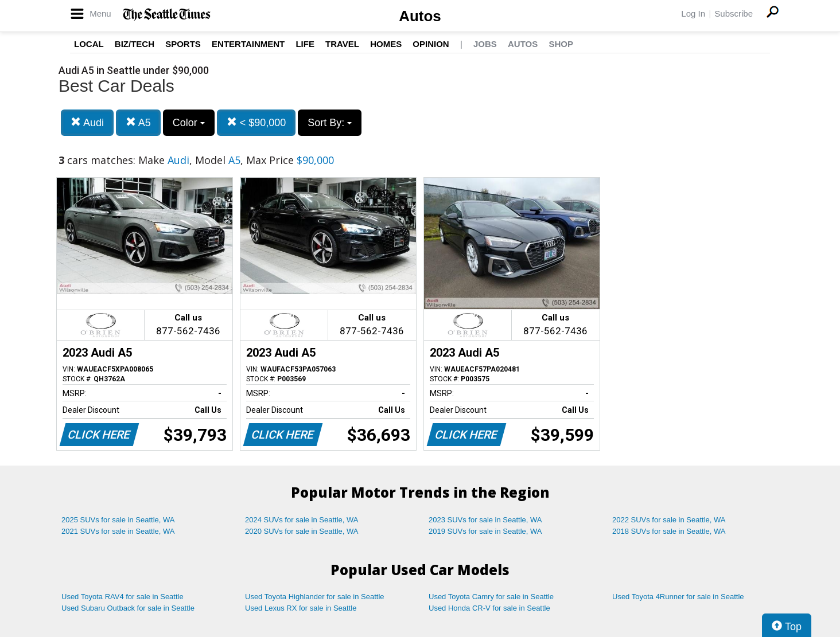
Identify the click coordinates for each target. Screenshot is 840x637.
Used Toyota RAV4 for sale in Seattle (122, 597)
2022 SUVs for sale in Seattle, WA (669, 520)
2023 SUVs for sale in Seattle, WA (485, 520)
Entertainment (248, 44)
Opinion (431, 44)
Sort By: (330, 123)
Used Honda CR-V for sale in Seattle (489, 608)
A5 (138, 122)
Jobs (485, 44)
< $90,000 (256, 122)
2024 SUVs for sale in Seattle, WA (302, 520)
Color (189, 123)
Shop (561, 44)
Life (305, 44)
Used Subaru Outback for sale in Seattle (128, 608)
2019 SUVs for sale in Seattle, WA (485, 531)
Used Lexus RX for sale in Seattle (301, 608)
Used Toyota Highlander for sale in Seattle (315, 597)
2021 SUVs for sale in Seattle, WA (118, 531)
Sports (183, 44)
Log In (693, 13)
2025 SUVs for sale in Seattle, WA (118, 520)
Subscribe (734, 13)
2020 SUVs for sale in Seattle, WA (302, 531)
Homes (386, 44)
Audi (87, 122)
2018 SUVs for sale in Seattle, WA (669, 531)
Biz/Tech (135, 44)
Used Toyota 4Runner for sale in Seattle (678, 597)
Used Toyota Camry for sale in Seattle (491, 597)
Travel (342, 44)
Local (89, 44)
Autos (420, 16)
